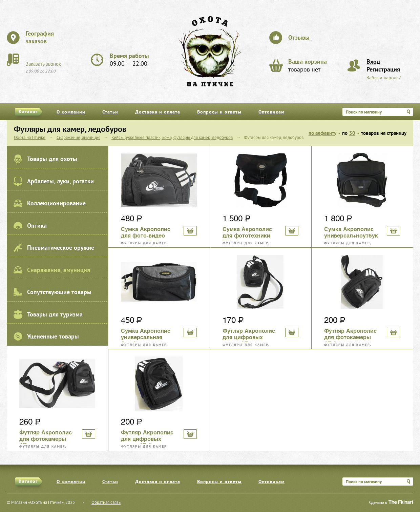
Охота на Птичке (30, 138)
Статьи (110, 112)
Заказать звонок (43, 64)
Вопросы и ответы (219, 112)
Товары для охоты (45, 159)
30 (352, 134)
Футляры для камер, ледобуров (144, 243)
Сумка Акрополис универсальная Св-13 (146, 335)
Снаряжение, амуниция (52, 270)
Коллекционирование (50, 203)
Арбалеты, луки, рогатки (54, 181)
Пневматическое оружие (54, 248)
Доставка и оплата (158, 112)
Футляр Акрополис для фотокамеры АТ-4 (46, 436)
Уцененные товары (46, 336)
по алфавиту (322, 134)
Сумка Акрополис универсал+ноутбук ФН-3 (351, 233)
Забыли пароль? (384, 78)
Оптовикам (271, 112)
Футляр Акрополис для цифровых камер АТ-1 (249, 335)
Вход (373, 62)
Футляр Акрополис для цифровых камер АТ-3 (147, 436)
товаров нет (308, 66)
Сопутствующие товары (52, 292)
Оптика (30, 226)
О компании (71, 112)
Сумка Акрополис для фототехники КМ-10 (247, 233)
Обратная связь (106, 503)
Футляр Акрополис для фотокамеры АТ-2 (350, 335)
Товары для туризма (48, 314)
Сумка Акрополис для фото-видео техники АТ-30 (146, 233)
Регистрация (383, 70)
